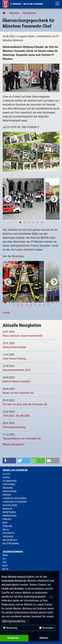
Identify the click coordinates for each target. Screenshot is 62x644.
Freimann (8, 488)
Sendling (7, 526)
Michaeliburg (10, 505)
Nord (5, 555)
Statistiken (46, 628)
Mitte (5, 569)
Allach (6, 474)
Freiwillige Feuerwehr (15, 470)
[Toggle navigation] (57, 3)
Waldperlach (10, 540)
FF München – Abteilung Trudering (23, 4)
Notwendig (10, 628)
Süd (4, 562)
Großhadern (10, 491)
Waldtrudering (11, 543)
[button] (9, 461)
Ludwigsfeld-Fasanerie (15, 502)
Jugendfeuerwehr (13, 552)
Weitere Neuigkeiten (14, 444)
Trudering (8, 537)
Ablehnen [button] (44, 638)
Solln (6, 530)
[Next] (54, 199)
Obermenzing (10, 516)
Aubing (6, 477)
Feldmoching (10, 481)
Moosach (7, 509)
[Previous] (8, 199)
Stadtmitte (8, 533)
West (5, 566)
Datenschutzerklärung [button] (13, 621)
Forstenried (9, 484)
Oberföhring (9, 512)
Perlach (7, 519)
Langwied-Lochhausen (14, 498)
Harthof (7, 495)
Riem (5, 523)
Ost (4, 559)
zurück (6, 313)
